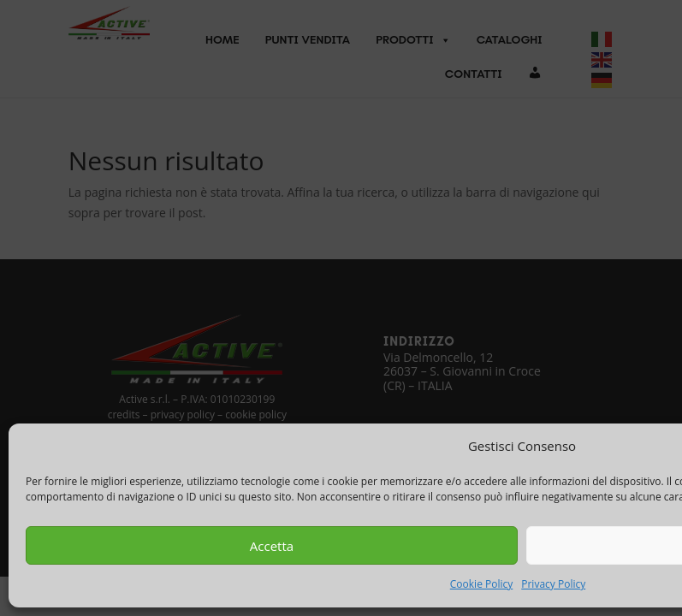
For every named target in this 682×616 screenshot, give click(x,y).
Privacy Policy (553, 584)
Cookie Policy (481, 584)
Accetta (272, 546)
